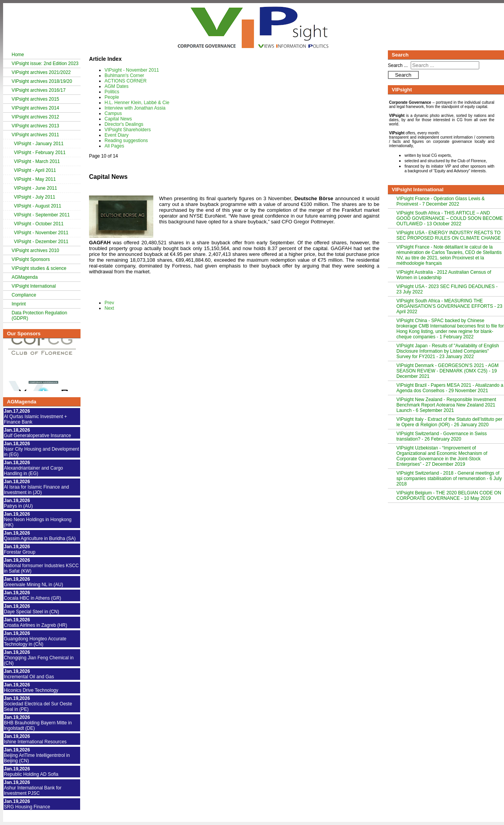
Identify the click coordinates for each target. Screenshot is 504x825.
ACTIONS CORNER (126, 81)
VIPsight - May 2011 (35, 179)
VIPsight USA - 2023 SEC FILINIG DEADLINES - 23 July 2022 (447, 289)
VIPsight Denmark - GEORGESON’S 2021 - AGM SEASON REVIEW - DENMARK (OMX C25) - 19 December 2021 (447, 371)
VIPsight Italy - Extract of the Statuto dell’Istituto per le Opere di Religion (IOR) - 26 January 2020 (449, 422)
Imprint (19, 304)
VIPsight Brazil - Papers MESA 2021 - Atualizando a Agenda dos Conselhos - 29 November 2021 (450, 388)
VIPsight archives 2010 (35, 250)
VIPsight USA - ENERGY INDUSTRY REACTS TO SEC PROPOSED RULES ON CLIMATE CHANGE (449, 235)
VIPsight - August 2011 (38, 206)
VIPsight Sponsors (31, 259)
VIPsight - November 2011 (41, 233)
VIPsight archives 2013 (35, 126)
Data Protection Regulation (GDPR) (39, 316)
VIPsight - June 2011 (35, 188)
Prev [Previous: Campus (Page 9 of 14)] (109, 303)
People (112, 97)
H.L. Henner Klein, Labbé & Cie (137, 103)
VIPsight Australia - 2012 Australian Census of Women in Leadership (444, 275)
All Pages (114, 146)
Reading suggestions (126, 141)
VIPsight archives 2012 (35, 117)
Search (403, 75)
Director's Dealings (124, 124)
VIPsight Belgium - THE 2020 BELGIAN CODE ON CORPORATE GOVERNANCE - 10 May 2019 (449, 496)
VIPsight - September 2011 (42, 215)
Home (18, 55)
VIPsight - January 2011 (39, 144)
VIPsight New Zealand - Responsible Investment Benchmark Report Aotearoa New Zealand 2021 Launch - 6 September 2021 (446, 405)
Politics (112, 92)
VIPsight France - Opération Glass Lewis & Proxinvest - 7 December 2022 (441, 201)
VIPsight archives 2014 (35, 108)
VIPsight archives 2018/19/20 (42, 81)
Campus (113, 113)
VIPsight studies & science (39, 268)
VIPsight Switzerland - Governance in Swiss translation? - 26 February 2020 (441, 436)
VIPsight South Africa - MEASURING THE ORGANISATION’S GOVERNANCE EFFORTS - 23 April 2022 (449, 306)
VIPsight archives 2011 (35, 135)
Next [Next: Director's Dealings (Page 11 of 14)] (109, 308)
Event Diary (117, 135)
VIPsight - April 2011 (35, 170)
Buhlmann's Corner (124, 75)
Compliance (24, 295)
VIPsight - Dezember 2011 (41, 242)
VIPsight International (34, 286)
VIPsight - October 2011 (39, 224)
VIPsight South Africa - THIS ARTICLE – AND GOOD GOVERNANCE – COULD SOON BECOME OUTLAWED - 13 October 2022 (450, 218)
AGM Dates (117, 86)
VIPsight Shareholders (128, 130)
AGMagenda (25, 277)
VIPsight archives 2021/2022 (41, 72)
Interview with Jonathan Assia (135, 108)
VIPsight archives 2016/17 (39, 90)
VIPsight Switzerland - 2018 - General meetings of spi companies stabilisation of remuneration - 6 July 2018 (449, 479)
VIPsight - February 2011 (40, 153)
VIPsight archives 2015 (35, 99)
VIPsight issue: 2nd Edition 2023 (45, 63)
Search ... (398, 65)
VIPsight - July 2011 (35, 197)
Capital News (118, 119)
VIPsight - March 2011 (37, 161)
